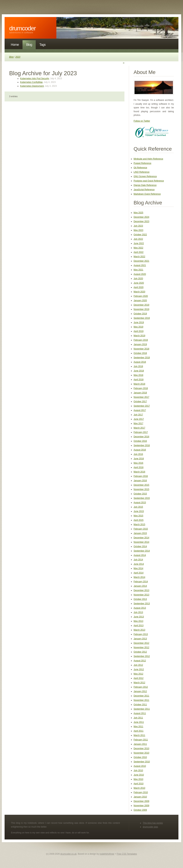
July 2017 (138, 415)
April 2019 (139, 331)
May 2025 (138, 213)
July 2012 (138, 665)
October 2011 (140, 705)
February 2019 (141, 340)
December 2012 (141, 643)
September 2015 (142, 498)
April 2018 (139, 380)
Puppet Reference (142, 163)
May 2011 (138, 727)
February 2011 (141, 740)
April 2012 (139, 678)
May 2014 (138, 568)
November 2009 (141, 806)
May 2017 (138, 423)
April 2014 (139, 573)
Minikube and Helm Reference (148, 159)
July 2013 (138, 612)
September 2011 (142, 709)
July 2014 (138, 560)
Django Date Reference (145, 185)
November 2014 (141, 542)
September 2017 (142, 406)
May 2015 (138, 516)
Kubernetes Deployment (32, 86)
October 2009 (140, 810)
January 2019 (140, 344)
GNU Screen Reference (145, 176)
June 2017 (139, 419)
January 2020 (140, 300)
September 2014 (142, 551)
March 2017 (139, 428)
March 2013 (139, 630)
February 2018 (141, 388)
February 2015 (141, 529)
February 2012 (141, 687)
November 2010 (141, 753)
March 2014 (139, 577)
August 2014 (140, 555)
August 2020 (140, 274)
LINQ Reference (142, 172)
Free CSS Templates (127, 854)
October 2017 (140, 402)
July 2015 (138, 507)
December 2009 (141, 801)
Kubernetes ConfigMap (31, 82)
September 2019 (142, 318)
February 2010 (141, 792)
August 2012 (140, 661)
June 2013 (139, 617)
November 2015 (141, 489)
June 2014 (139, 564)
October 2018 (140, 353)
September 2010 (142, 762)
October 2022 (140, 235)
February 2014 (141, 582)
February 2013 (141, 634)
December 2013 (141, 590)
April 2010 (139, 784)
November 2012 (141, 647)
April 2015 (139, 520)
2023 (18, 57)
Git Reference (140, 168)
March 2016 (139, 472)
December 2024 (141, 217)
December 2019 (141, 305)
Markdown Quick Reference (147, 194)
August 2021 (140, 265)
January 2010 (140, 797)
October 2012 (140, 652)
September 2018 (142, 358)
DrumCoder (22, 28)
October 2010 (140, 757)
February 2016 (141, 476)
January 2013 (140, 639)
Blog (29, 45)
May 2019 (138, 327)
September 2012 (142, 656)
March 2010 (139, 788)
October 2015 (140, 494)
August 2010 (140, 766)
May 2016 (138, 463)
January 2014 (140, 586)
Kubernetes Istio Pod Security (34, 79)
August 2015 (140, 503)
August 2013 (140, 608)
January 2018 (140, 393)
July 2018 (138, 366)
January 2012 (140, 691)
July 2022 (138, 239)
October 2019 (140, 314)
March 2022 (139, 257)
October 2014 (140, 546)
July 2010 (138, 770)
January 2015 (140, 533)
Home (15, 45)
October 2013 (140, 599)
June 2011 (139, 722)
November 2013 (141, 595)
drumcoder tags (150, 827)
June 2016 (139, 459)
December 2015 (141, 485)
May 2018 (138, 375)
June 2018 (139, 371)
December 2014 (141, 538)
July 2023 (138, 226)
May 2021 (138, 270)
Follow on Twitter (142, 121)
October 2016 (140, 441)
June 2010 (139, 775)
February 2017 (141, 432)
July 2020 (138, 279)
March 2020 (139, 292)
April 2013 (139, 626)
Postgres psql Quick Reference (149, 181)
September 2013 (142, 604)
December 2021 (141, 261)
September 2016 (142, 445)
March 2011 (139, 735)
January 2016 (140, 481)
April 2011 (139, 731)
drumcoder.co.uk (69, 854)
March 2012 (139, 683)
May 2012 (138, 674)
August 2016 (140, 450)
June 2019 (139, 322)
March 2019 (139, 336)
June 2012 (139, 669)
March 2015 (139, 524)
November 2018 (141, 349)
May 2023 (138, 230)
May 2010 (138, 779)
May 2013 (138, 621)
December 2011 (141, 696)
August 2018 (140, 362)
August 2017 (140, 410)
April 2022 (139, 252)
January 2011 (140, 744)
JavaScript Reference (144, 190)
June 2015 (139, 511)
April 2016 (139, 467)
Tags (42, 45)
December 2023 (141, 221)
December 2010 (141, 748)
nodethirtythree (107, 854)
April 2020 (139, 287)
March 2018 (139, 384)
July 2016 (138, 454)
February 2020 (141, 296)
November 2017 (141, 397)
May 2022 (138, 248)
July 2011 (138, 718)
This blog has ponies (153, 823)
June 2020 (139, 283)
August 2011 (140, 713)
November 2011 (141, 700)
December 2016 (141, 437)
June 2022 (139, 243)
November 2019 (141, 309)
